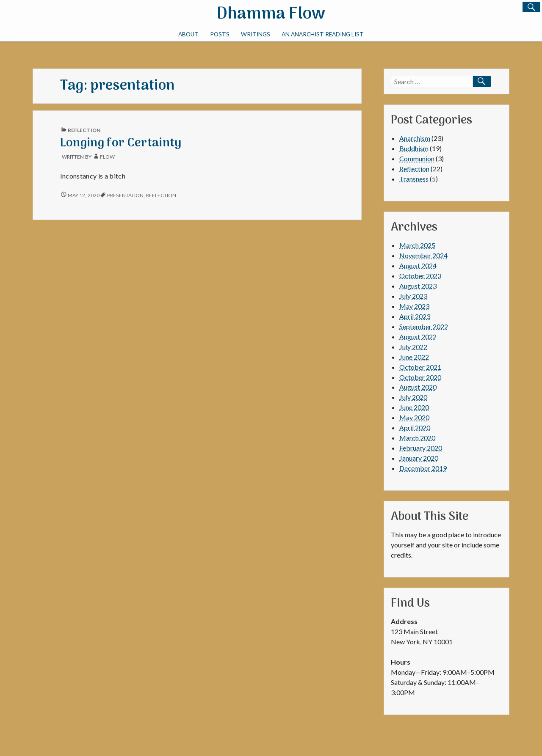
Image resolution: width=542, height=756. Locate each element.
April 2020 (415, 427)
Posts (220, 34)
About (188, 34)
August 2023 (418, 286)
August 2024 (418, 265)
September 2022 (424, 326)
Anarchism (415, 138)
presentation (125, 195)
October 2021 (420, 367)
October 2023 (420, 276)
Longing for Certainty (121, 143)
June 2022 (414, 357)
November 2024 (423, 255)
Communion (417, 158)
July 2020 (413, 397)
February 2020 (421, 448)
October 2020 (420, 377)
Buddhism (414, 148)
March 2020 (417, 438)
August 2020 (418, 387)
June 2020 (414, 407)
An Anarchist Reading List (323, 34)
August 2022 (418, 337)
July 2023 (413, 296)
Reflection (84, 130)
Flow (107, 157)
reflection (161, 195)
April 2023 (415, 316)
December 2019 (423, 468)
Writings (256, 34)
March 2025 (417, 245)
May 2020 (414, 417)
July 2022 (413, 347)
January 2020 (419, 458)
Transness (414, 179)
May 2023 (414, 306)
